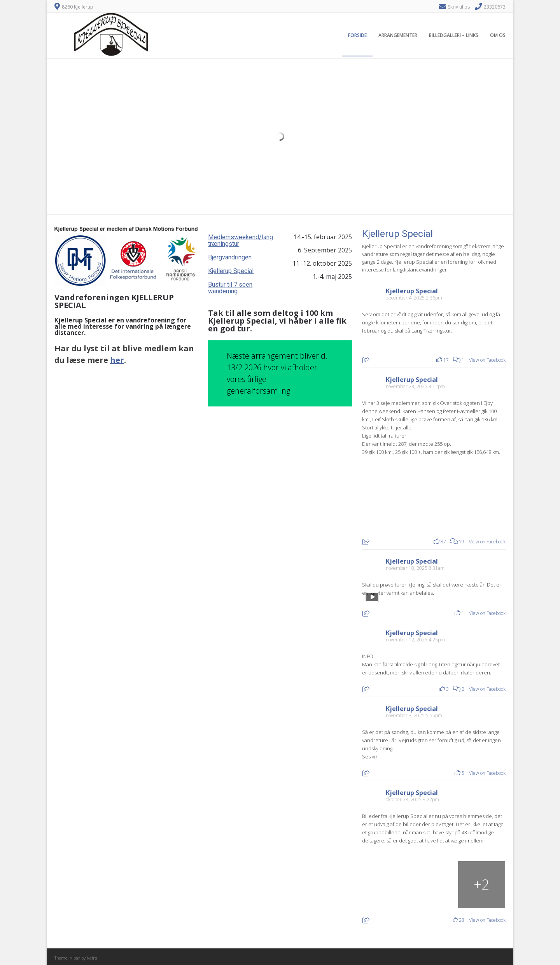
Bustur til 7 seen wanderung (230, 288)
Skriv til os (459, 7)
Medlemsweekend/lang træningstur (241, 240)
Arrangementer (398, 35)
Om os (498, 35)
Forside (357, 35)
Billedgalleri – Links (454, 35)
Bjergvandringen (230, 257)
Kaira (92, 958)
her (117, 360)
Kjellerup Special (231, 271)
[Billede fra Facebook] (398, 495)
